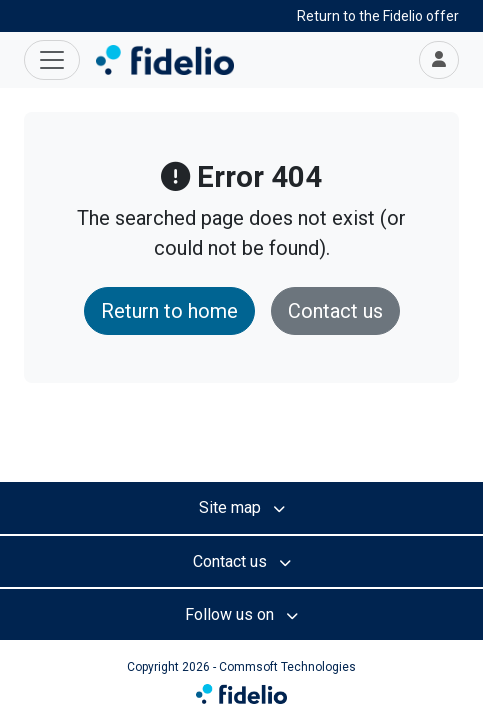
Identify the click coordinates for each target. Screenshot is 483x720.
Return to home (169, 311)
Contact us (335, 311)
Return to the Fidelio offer (378, 16)
